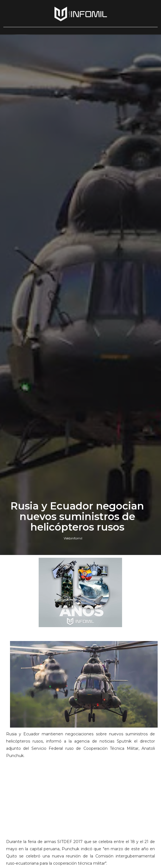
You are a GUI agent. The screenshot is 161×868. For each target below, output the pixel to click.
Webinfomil (73, 538)
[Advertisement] (80, 801)
